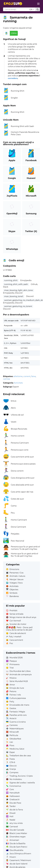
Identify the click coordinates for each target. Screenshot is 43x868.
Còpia (14, 33)
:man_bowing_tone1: (14, 296)
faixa (33, 376)
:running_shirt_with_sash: (16, 284)
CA (31, 9)
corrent (27, 376)
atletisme (18, 376)
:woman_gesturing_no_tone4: (18, 306)
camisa (6, 379)
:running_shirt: (11, 280)
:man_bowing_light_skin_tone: (19, 290)
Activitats (18, 383)
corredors (13, 78)
